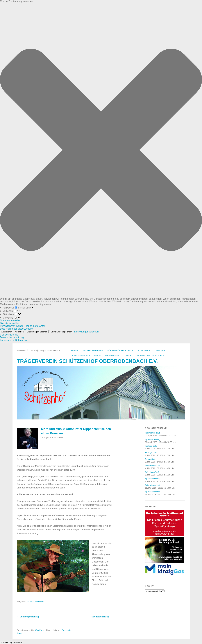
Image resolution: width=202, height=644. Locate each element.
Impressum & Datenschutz (14, 340)
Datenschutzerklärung (12, 337)
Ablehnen (19, 332)
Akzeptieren (7, 332)
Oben (20, 633)
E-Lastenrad (145, 351)
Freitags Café (151, 446)
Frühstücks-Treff (152, 472)
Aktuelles (30, 602)
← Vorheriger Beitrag (28, 617)
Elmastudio (66, 630)
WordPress (40, 630)
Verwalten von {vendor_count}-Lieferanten (23, 326)
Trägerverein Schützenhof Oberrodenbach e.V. (88, 361)
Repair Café (150, 459)
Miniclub (160, 351)
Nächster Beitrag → (102, 617)
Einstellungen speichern (61, 332)
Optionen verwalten (11, 320)
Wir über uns (112, 356)
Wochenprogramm (93, 351)
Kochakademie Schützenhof (85, 356)
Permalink (39, 602)
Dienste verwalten (10, 323)
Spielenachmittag (153, 439)
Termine (74, 351)
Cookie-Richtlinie (9, 335)
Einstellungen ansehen (37, 332)
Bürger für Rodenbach (120, 351)
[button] (101, 150)
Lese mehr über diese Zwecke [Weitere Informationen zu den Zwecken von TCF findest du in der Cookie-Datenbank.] (16, 329)
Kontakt (128, 356)
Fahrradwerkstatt (152, 433)
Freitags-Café (151, 453)
